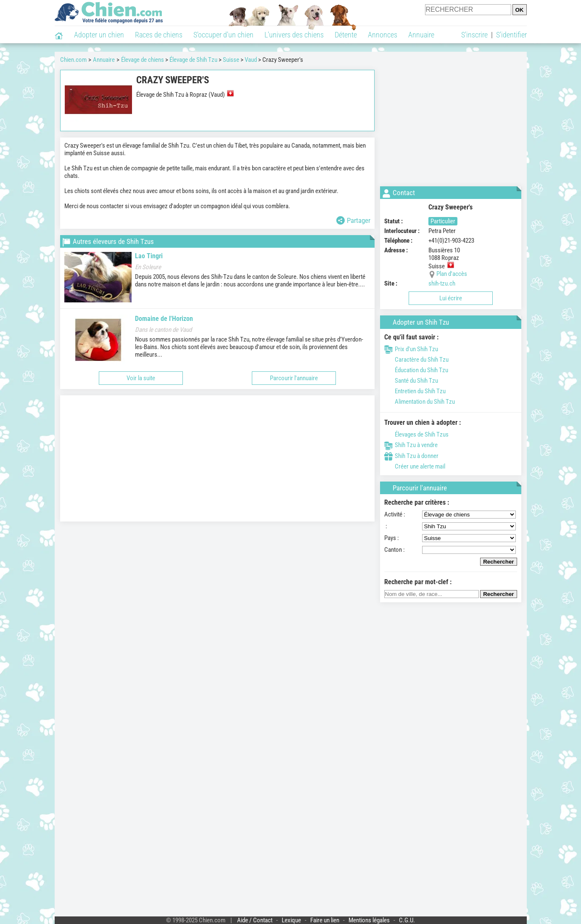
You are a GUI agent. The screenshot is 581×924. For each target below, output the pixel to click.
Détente (346, 35)
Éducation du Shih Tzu (416, 370)
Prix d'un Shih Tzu (411, 349)
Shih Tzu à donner (411, 456)
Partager (353, 220)
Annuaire (421, 35)
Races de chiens (159, 35)
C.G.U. (407, 920)
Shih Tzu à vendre (411, 445)
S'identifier (511, 35)
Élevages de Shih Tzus (416, 434)
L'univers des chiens (294, 35)
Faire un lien (325, 920)
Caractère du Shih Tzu (416, 360)
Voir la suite (141, 378)
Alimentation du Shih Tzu (420, 402)
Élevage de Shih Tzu (193, 60)
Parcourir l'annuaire (294, 378)
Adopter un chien (99, 35)
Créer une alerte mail (415, 466)
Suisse (231, 60)
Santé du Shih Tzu (411, 381)
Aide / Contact (255, 920)
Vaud (251, 60)
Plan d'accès (452, 274)
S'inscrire (474, 35)
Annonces (383, 35)
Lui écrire (451, 298)
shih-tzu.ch (442, 283)
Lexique (291, 920)
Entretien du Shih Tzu (415, 391)
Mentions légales (369, 920)
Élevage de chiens (143, 60)
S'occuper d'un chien (223, 35)
